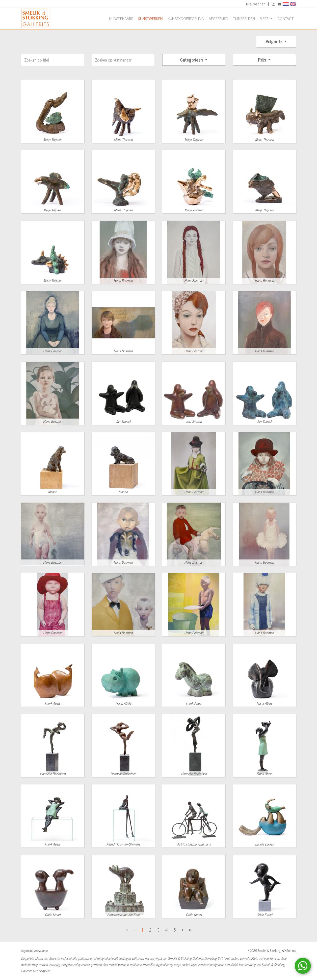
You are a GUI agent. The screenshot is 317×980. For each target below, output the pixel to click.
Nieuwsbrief (255, 4)
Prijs (263, 60)
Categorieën (192, 60)
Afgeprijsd (218, 18)
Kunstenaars (121, 18)
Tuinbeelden (244, 18)
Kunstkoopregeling (186, 18)
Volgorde (274, 41)
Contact (285, 18)
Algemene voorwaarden (35, 950)
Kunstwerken (150, 18)
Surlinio (291, 950)
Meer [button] (265, 18)
